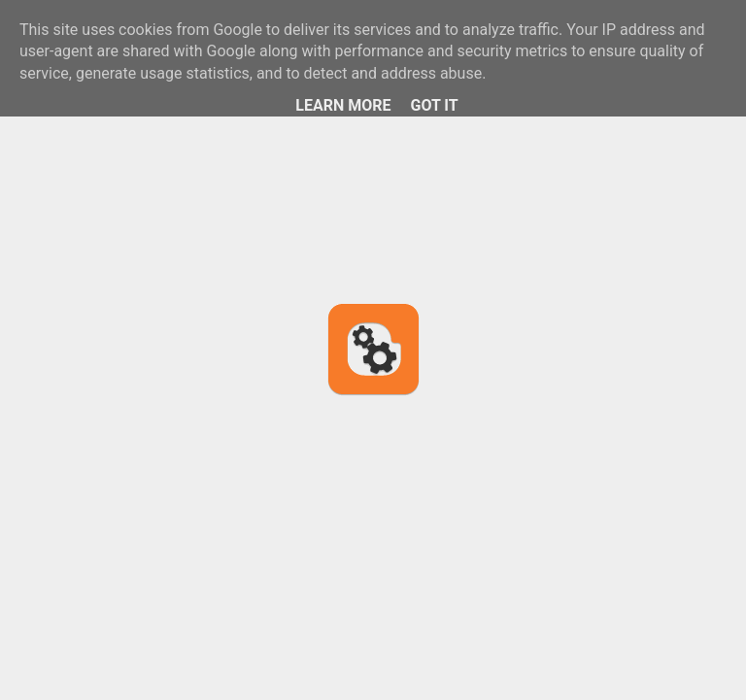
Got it (434, 105)
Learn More (343, 105)
